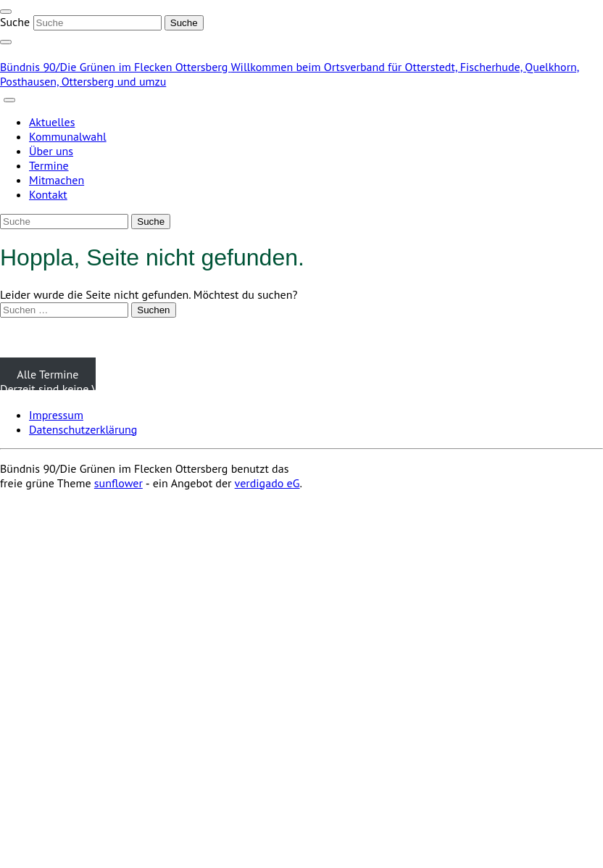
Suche (15, 22)
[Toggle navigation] (6, 12)
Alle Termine (47, 374)
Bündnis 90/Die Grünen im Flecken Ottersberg (115, 67)
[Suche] (97, 23)
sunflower (118, 483)
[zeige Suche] (6, 42)
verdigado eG (267, 483)
